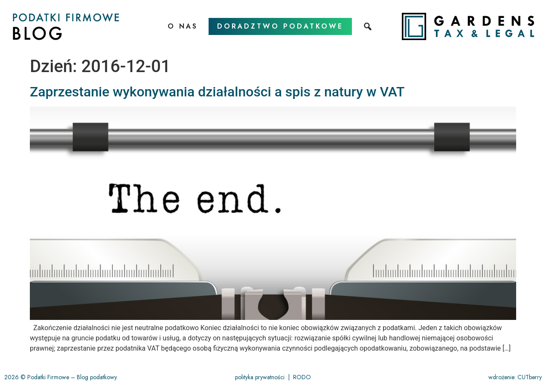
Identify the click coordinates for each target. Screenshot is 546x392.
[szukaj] (369, 26)
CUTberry (530, 377)
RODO (302, 377)
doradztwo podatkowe (280, 26)
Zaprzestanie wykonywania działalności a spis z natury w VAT (217, 92)
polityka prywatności (260, 377)
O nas (183, 26)
